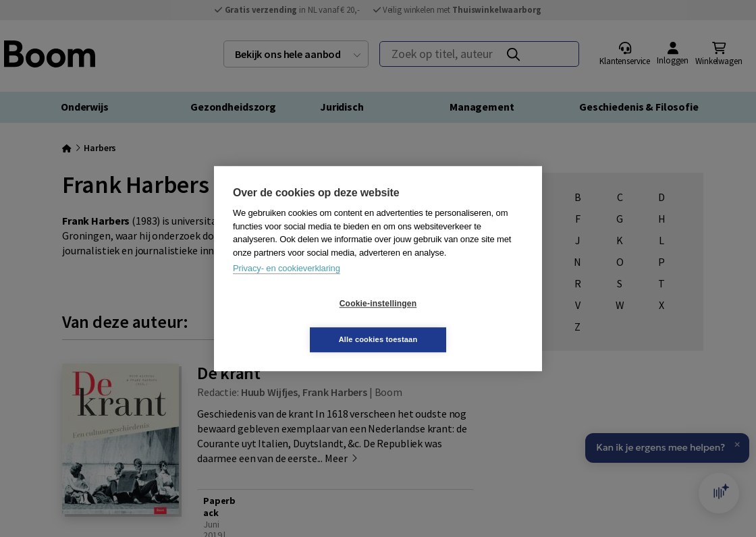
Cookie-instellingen (298, 322)
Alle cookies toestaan (459, 321)
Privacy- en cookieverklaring (287, 286)
